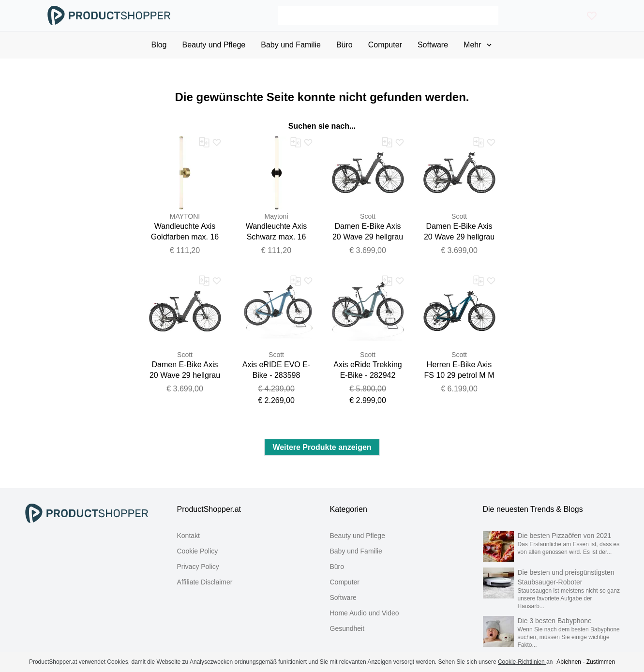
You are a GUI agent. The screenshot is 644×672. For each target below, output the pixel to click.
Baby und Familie (356, 551)
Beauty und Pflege (358, 536)
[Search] (389, 15)
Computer (345, 582)
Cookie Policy (198, 551)
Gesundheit (347, 628)
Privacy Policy (198, 567)
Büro (337, 567)
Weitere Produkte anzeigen (322, 447)
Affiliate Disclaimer (205, 582)
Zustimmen (601, 662)
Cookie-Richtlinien (522, 662)
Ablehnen (569, 662)
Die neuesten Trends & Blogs (533, 509)
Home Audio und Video (365, 613)
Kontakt (188, 536)
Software (343, 597)
